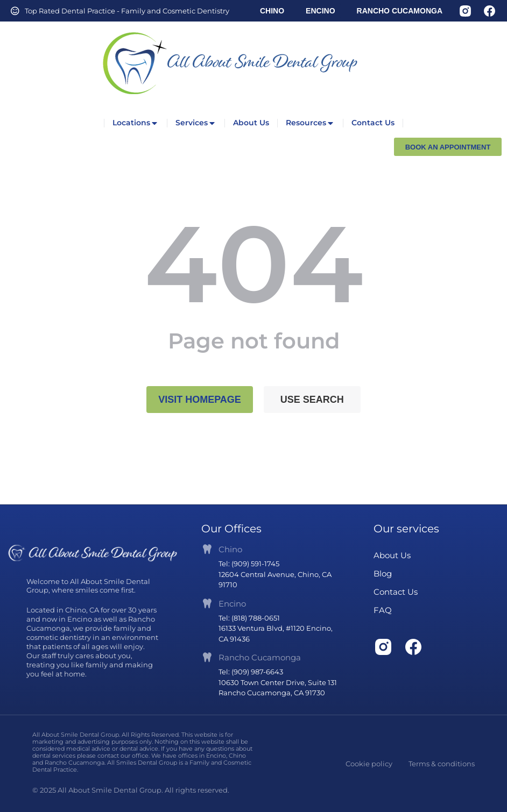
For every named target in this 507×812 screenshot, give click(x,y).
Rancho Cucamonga (260, 657)
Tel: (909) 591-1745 (249, 564)
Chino (230, 549)
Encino (232, 604)
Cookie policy (369, 764)
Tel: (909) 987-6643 (251, 672)
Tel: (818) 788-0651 (249, 618)
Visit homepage (200, 400)
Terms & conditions (442, 764)
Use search (312, 400)
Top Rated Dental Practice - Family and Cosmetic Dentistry (127, 11)
